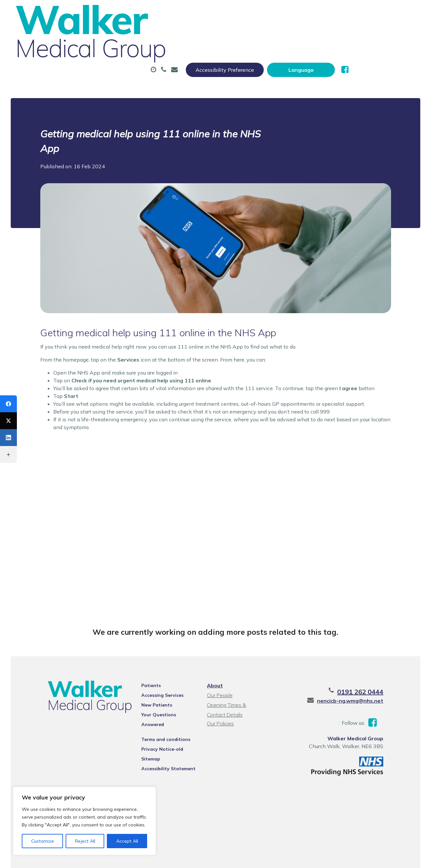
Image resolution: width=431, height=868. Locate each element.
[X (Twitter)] (8, 421)
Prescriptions (217, 32)
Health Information (121, 55)
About (105, 32)
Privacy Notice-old (155, 714)
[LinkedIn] (8, 438)
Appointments (159, 32)
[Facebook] (8, 404)
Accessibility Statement (161, 733)
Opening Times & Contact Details (236, 679)
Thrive (409, 858)
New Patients (376, 32)
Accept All (127, 841)
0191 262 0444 (377, 665)
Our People (219, 668)
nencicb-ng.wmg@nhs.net (367, 674)
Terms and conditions (159, 704)
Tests (328, 32)
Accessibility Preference (291, 12)
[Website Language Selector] (368, 12)
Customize (43, 841)
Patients (144, 658)
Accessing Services (155, 668)
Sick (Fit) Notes (278, 32)
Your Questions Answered (164, 688)
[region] (84, 821)
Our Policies (220, 696)
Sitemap (144, 723)
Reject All (85, 841)
